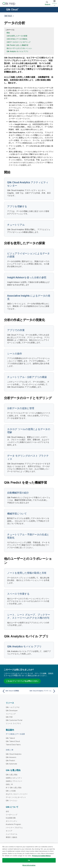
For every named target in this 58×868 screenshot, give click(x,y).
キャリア (9, 831)
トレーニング (11, 714)
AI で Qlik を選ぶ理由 (14, 788)
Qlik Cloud (12, 10)
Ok (29, 860)
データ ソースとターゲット (16, 797)
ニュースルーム (12, 834)
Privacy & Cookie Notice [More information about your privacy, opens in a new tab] (41, 856)
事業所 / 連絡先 (11, 837)
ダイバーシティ (12, 821)
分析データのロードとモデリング (19, 42)
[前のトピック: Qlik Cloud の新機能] (15, 691)
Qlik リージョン (12, 800)
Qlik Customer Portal (14, 720)
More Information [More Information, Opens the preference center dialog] (29, 865)
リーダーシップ (12, 815)
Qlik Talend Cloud (13, 741)
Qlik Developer (12, 710)
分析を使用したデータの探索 (17, 36)
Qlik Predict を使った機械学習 (17, 45)
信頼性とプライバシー (14, 781)
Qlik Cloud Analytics (14, 754)
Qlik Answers (11, 757)
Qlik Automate (11, 764)
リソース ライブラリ (13, 723)
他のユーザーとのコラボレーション (19, 48)
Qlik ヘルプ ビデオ (13, 707)
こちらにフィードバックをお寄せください (22, 681)
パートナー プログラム (14, 828)
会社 (7, 811)
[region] (29, 856)
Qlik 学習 (9, 717)
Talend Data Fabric (13, 745)
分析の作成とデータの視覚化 (17, 39)
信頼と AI (9, 784)
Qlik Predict (10, 760)
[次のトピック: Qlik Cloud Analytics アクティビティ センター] (43, 691)
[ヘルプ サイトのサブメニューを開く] (3, 10)
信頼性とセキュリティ (14, 778)
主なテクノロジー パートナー (17, 794)
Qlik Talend (10, 738)
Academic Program (13, 824)
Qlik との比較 (11, 791)
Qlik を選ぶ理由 (12, 775)
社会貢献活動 (11, 818)
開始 (8, 33)
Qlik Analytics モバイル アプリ (17, 51)
